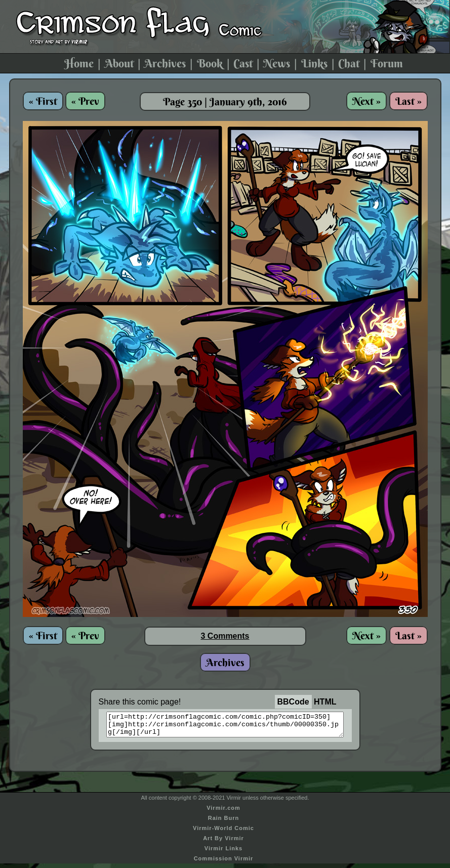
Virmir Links (223, 853)
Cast (243, 63)
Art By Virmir (223, 843)
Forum (387, 63)
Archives (165, 63)
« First (43, 101)
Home (79, 63)
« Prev (85, 101)
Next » (366, 101)
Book (210, 63)
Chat (349, 63)
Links (314, 63)
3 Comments (225, 636)
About (119, 63)
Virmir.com (223, 812)
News (277, 63)
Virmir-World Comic (223, 833)
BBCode (293, 702)
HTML (325, 702)
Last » (408, 101)
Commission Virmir (224, 863)
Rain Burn (224, 822)
